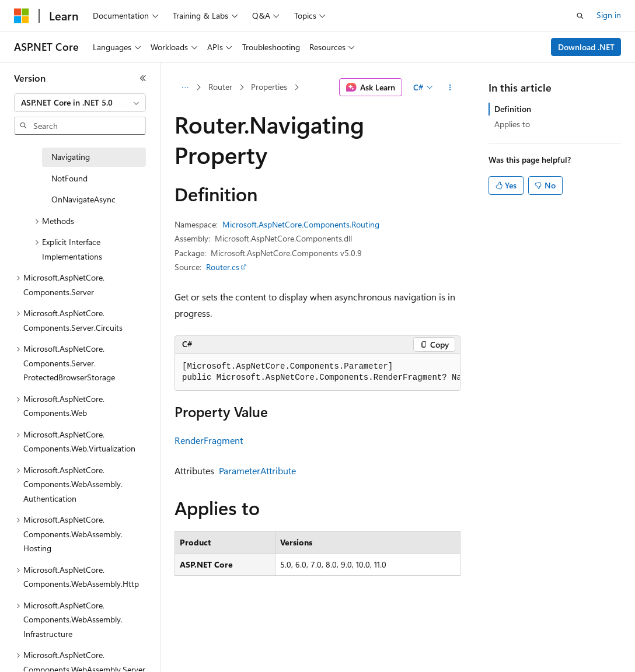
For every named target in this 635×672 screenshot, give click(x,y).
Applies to (512, 124)
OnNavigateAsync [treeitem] (83, 199)
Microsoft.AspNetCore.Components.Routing (301, 224)
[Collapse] (143, 78)
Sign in (609, 15)
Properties (269, 87)
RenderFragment (209, 440)
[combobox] (80, 103)
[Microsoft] (22, 16)
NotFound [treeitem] (69, 178)
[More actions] (450, 87)
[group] (317, 372)
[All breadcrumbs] (185, 87)
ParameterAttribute (257, 470)
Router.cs (223, 267)
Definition (513, 109)
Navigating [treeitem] (71, 157)
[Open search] (580, 16)
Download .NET (586, 47)
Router (220, 87)
